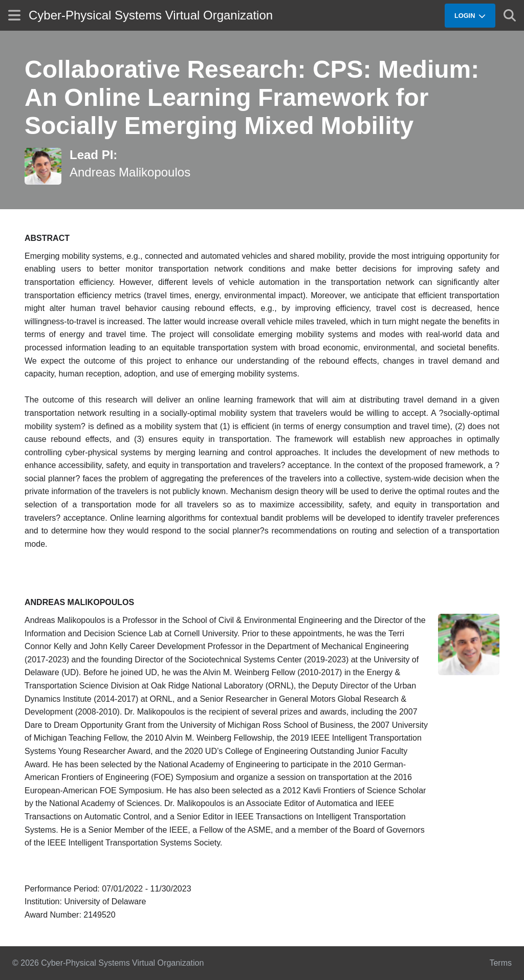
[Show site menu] (14, 15)
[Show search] (510, 15)
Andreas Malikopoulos (130, 172)
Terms (500, 963)
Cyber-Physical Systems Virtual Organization (151, 15)
